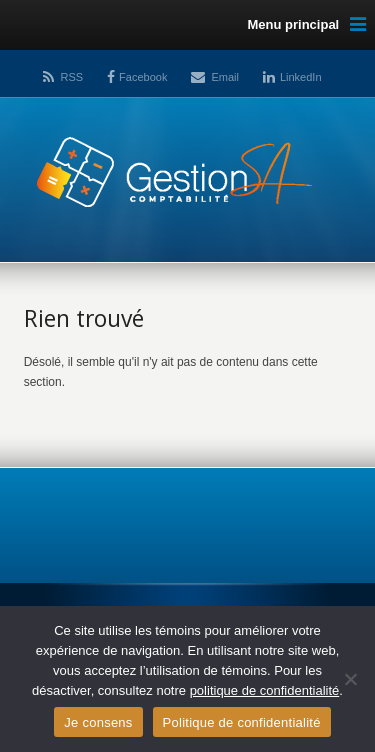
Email (225, 77)
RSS (71, 77)
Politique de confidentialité (242, 722)
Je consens (98, 722)
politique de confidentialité (265, 690)
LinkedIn (301, 77)
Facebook (143, 77)
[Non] (350, 679)
